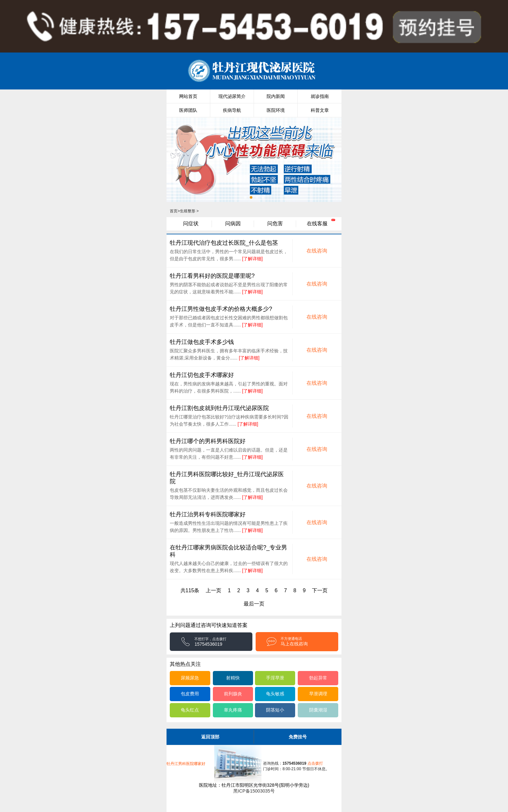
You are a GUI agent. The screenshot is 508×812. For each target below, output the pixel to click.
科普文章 (320, 110)
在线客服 (317, 224)
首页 (174, 211)
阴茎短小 (275, 710)
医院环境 (276, 110)
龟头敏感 (275, 694)
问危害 (275, 224)
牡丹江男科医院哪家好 (186, 764)
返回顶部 (210, 737)
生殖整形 (188, 211)
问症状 (191, 224)
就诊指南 (320, 96)
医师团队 (188, 110)
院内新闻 (276, 96)
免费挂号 (298, 737)
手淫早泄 (275, 678)
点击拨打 (303, 763)
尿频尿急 (190, 678)
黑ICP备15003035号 (254, 791)
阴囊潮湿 (318, 710)
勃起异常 (318, 678)
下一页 (320, 590)
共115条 (190, 590)
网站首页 (188, 96)
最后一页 (254, 604)
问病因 (233, 224)
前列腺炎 (233, 694)
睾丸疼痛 (233, 710)
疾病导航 (232, 110)
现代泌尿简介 (232, 96)
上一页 (214, 590)
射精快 (233, 678)
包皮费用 (190, 694)
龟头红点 (190, 710)
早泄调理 (318, 694)
